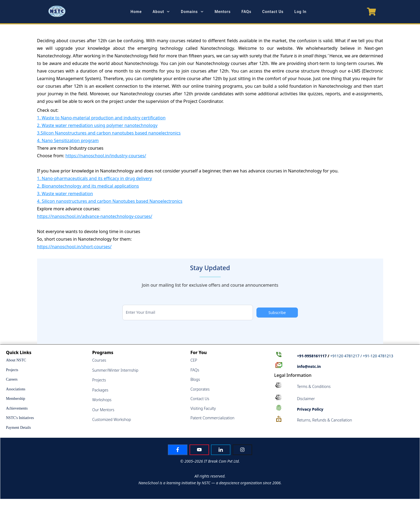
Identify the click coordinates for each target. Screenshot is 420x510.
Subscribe (277, 313)
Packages (100, 390)
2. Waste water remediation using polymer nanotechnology (97, 125)
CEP (194, 360)
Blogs (195, 379)
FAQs (195, 370)
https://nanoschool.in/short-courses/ (74, 247)
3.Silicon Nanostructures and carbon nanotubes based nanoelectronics (109, 133)
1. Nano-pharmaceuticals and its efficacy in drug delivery (95, 178)
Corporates (200, 389)
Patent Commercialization (212, 418)
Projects (12, 370)
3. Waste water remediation (65, 194)
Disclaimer (306, 399)
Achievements (17, 408)
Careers (12, 379)
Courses (99, 360)
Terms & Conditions (314, 386)
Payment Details (18, 428)
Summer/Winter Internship (115, 370)
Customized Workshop (112, 419)
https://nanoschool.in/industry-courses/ (106, 156)
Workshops (102, 400)
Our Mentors (103, 410)
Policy (310, 409)
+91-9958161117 (312, 356)
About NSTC (16, 360)
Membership (16, 399)
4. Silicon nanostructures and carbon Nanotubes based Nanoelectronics (110, 201)
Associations (16, 389)
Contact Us (200, 399)
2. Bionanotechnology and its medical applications (88, 186)
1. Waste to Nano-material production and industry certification (101, 118)
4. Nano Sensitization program (68, 140)
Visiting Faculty (203, 408)
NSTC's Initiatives (20, 418)
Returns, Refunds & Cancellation (325, 420)
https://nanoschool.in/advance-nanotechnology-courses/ (95, 216)
